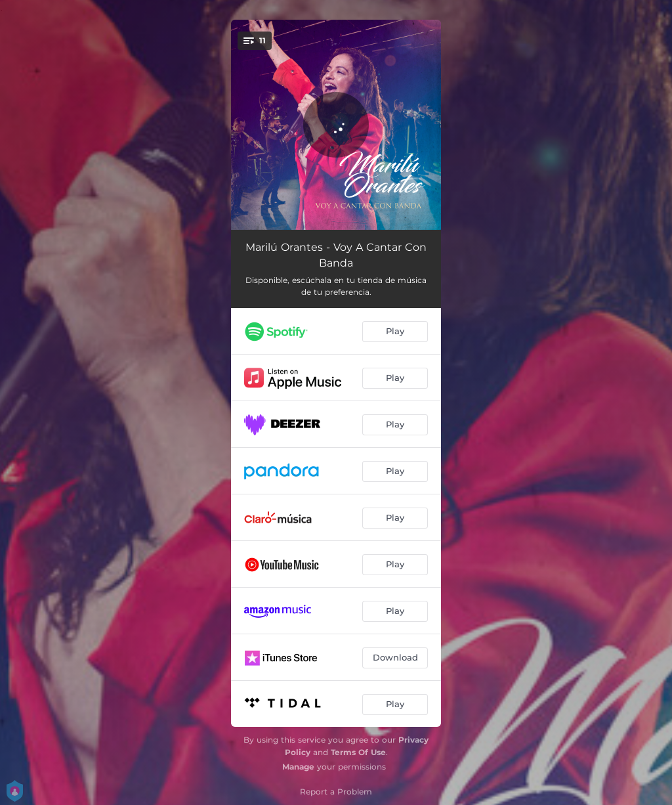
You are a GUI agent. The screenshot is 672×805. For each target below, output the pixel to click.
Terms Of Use (358, 752)
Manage (298, 767)
